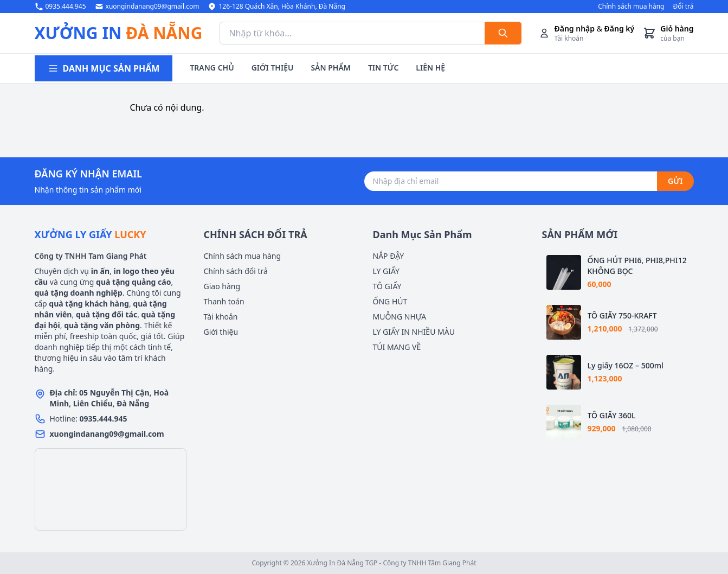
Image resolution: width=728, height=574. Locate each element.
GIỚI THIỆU (273, 68)
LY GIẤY (386, 271)
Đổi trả (683, 7)
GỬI (675, 181)
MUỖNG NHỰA (400, 317)
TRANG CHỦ (212, 68)
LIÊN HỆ (430, 68)
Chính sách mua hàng (631, 7)
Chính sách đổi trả (236, 271)
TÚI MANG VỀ (397, 347)
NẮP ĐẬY (389, 256)
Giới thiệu (221, 332)
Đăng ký (620, 28)
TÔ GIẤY (387, 286)
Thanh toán (224, 301)
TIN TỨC (383, 68)
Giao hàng (222, 286)
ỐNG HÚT (390, 301)
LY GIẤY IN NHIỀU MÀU (414, 332)
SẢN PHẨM (330, 68)
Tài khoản (221, 317)
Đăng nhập (574, 28)
